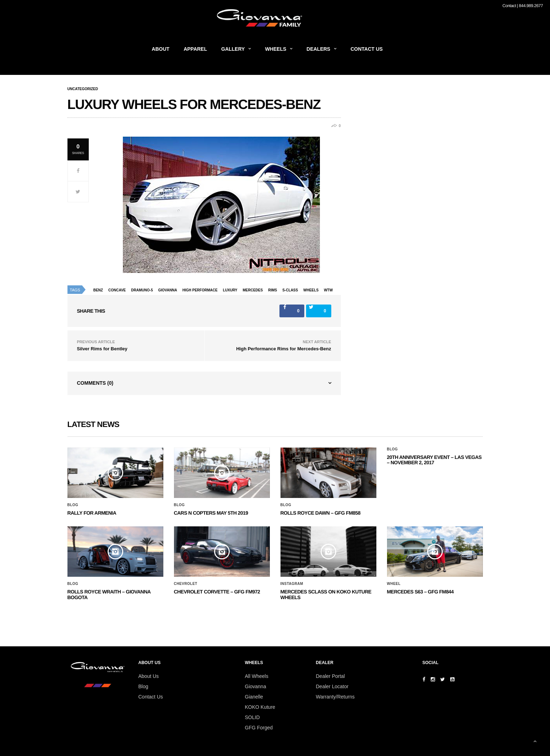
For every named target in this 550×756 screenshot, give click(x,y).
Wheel (394, 584)
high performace (200, 290)
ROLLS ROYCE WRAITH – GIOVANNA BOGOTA (109, 594)
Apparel (195, 49)
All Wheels (257, 676)
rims (273, 290)
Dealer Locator (332, 686)
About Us (149, 676)
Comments (95, 383)
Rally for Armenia (92, 513)
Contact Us (367, 49)
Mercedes (253, 290)
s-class (290, 290)
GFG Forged (259, 728)
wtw (328, 290)
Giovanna (256, 686)
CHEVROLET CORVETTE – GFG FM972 (217, 592)
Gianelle (254, 697)
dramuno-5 (142, 290)
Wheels (276, 49)
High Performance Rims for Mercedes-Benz (284, 349)
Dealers (318, 49)
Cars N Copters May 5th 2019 (211, 513)
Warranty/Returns (335, 697)
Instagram (292, 584)
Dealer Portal (331, 676)
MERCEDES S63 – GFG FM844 (420, 592)
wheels (311, 290)
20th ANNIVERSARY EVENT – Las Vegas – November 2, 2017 (434, 460)
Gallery (233, 49)
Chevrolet (186, 584)
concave (117, 290)
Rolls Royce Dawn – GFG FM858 (320, 513)
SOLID (252, 717)
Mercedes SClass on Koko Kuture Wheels (326, 594)
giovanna (168, 290)
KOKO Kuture (260, 707)
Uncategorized (83, 89)
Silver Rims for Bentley (102, 349)
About (160, 49)
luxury (230, 290)
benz (98, 290)
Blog (73, 505)
